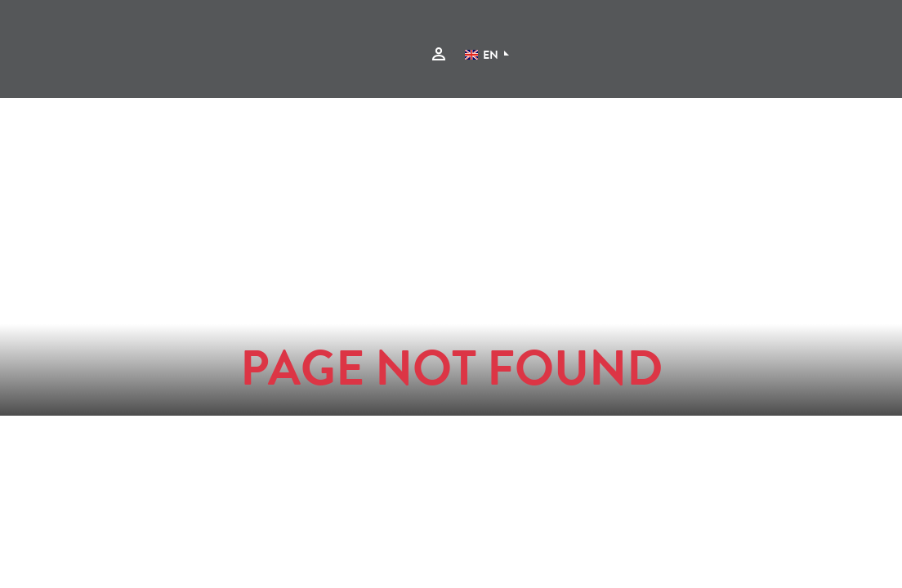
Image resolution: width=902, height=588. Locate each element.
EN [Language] (482, 56)
